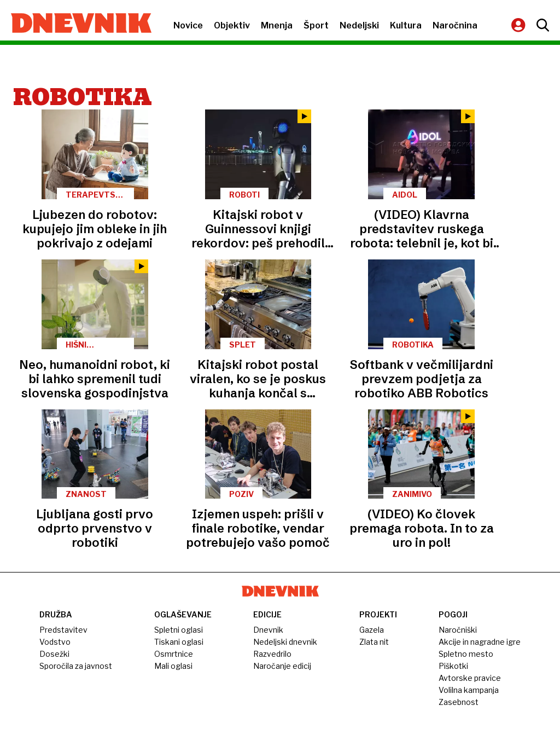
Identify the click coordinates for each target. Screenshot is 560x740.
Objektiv (232, 25)
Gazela (372, 630)
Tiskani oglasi (179, 642)
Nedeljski (359, 25)
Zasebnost (459, 702)
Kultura (406, 25)
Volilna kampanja (469, 690)
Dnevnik (268, 630)
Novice (188, 25)
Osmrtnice (174, 654)
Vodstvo (55, 642)
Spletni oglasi (179, 630)
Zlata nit (374, 642)
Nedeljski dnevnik (285, 642)
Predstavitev (63, 630)
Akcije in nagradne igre (480, 642)
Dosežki (54, 654)
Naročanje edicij (282, 666)
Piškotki (453, 666)
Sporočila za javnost (76, 666)
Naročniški (458, 630)
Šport (316, 25)
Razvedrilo (272, 654)
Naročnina (455, 25)
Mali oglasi (173, 666)
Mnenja (277, 25)
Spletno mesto (466, 654)
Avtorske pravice (470, 678)
